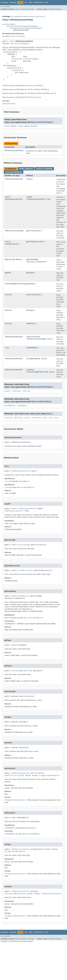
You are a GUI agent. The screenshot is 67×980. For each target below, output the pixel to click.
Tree (30, 3)
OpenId (8, 273)
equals (8, 391)
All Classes (5, 7)
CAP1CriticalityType (14, 231)
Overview (4, 3)
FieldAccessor (11, 244)
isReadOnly (22, 406)
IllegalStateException (49, 775)
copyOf (29, 197)
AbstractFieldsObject (20, 43)
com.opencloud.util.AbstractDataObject (22, 26)
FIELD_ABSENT (10, 126)
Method (31, 9)
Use (26, 3)
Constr (24, 9)
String (12, 259)
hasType (30, 310)
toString (26, 391)
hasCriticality (33, 295)
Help (46, 3)
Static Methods (26, 169)
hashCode (16, 391)
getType (30, 273)
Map (6, 259)
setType (30, 359)
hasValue (30, 323)
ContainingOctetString (15, 284)
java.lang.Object (9, 24)
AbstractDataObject (41, 402)
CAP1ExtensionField (13, 151)
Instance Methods (44, 169)
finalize (8, 418)
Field (17, 9)
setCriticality (33, 337)
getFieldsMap (32, 259)
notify (27, 418)
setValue (30, 370)
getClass (18, 418)
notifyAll (36, 418)
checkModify (10, 406)
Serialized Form (9, 104)
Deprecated (38, 3)
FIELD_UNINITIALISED (28, 126)
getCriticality (33, 231)
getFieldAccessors (35, 242)
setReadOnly (32, 348)
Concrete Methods (14, 172)
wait (45, 418)
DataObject (7, 36)
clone (29, 179)
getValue (30, 284)
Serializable (19, 36)
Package (13, 3)
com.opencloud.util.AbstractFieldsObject (26, 28)
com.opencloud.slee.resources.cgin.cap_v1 (28, 16)
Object (19, 259)
